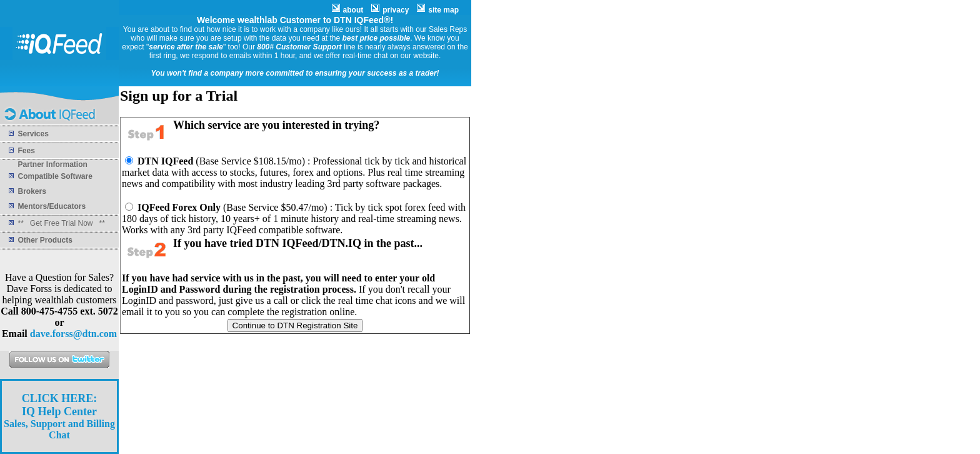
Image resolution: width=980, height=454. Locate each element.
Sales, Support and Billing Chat (59, 417)
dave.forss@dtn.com (73, 334)
